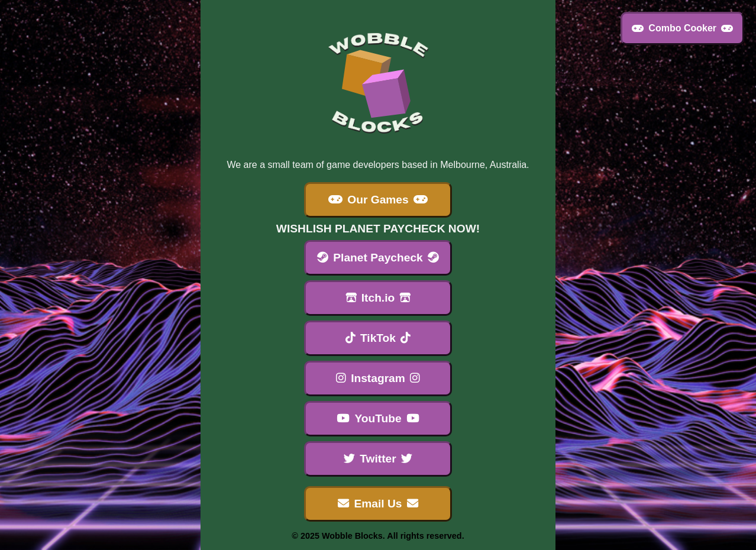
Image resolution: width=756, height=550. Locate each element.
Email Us (378, 504)
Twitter (378, 459)
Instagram (378, 378)
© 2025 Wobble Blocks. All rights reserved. (378, 536)
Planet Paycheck (378, 258)
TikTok (378, 338)
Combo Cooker (682, 28)
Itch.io (378, 298)
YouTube (378, 418)
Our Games (378, 200)
